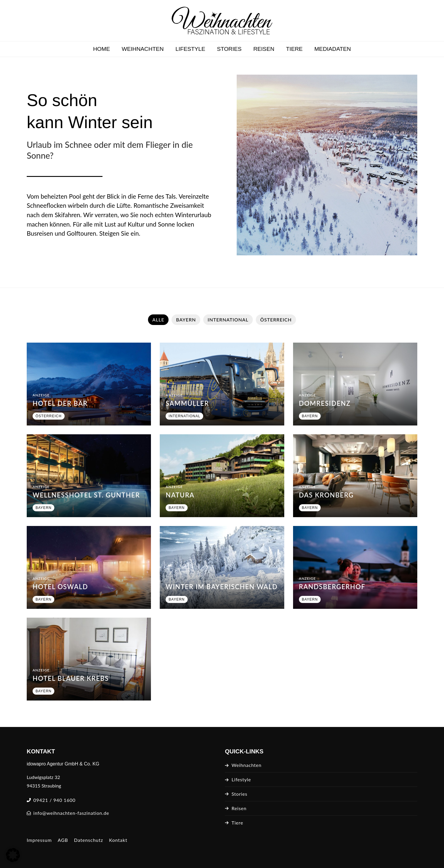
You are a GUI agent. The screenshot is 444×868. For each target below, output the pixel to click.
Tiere (294, 49)
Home (102, 49)
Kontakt (118, 840)
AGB (63, 840)
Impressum (39, 840)
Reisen (264, 49)
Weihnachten (143, 49)
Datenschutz (89, 840)
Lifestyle (190, 49)
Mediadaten (333, 49)
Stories (229, 49)
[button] (13, 855)
